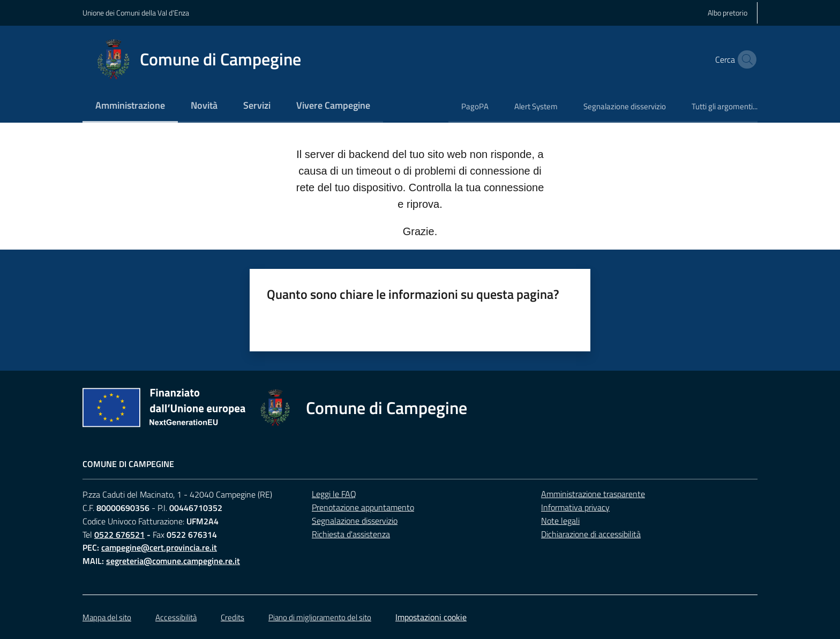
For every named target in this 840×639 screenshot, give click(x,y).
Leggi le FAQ (334, 494)
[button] (745, 59)
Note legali (560, 521)
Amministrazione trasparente (593, 494)
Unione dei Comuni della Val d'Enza (136, 13)
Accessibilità (176, 617)
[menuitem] (130, 106)
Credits (232, 617)
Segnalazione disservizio (355, 521)
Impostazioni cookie (431, 617)
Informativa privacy (575, 507)
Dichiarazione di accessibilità (591, 534)
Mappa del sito (107, 617)
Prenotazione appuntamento (363, 507)
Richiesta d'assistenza (351, 534)
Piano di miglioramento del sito (320, 617)
